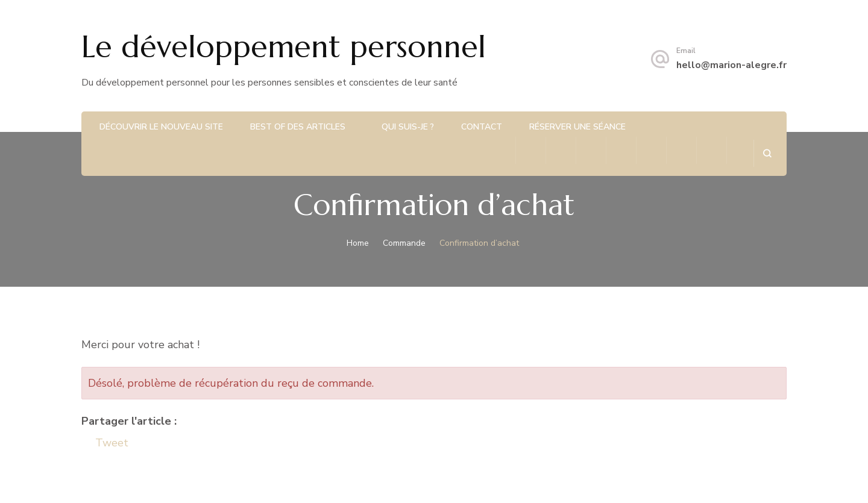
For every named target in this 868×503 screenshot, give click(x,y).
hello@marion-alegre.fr (731, 65)
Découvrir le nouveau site (161, 127)
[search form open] (767, 153)
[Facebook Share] (88, 443)
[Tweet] (92, 443)
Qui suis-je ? (408, 127)
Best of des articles (298, 127)
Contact (482, 127)
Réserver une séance (577, 127)
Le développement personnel (284, 47)
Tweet (112, 443)
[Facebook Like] (83, 443)
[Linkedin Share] (132, 441)
